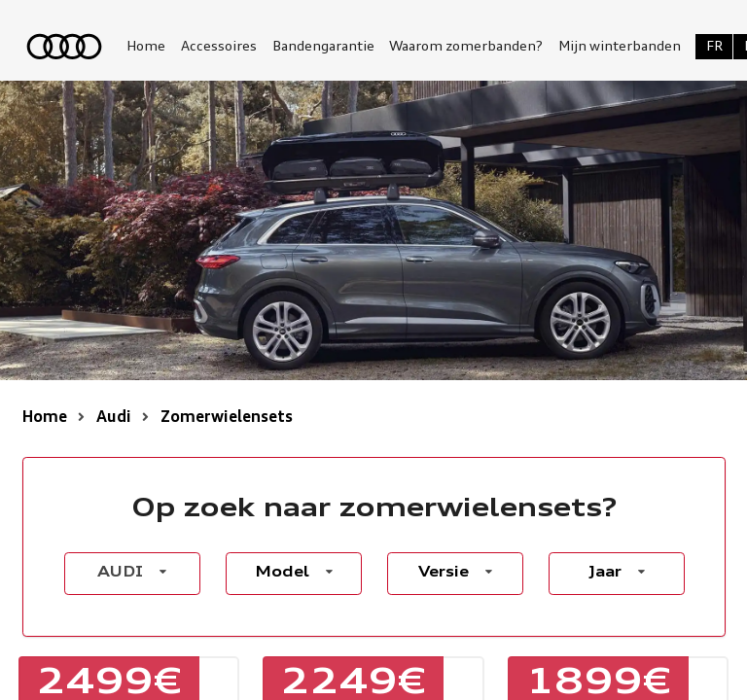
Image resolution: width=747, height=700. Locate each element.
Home (146, 47)
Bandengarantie (323, 47)
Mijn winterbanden (620, 47)
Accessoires (219, 47)
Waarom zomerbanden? (466, 47)
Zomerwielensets (227, 418)
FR (714, 47)
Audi (114, 418)
